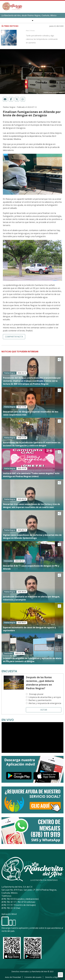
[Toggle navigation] (60, 975)
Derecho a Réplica (53, 977)
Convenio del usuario (33, 977)
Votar (44, 710)
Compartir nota (14, 337)
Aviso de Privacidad (13, 977)
